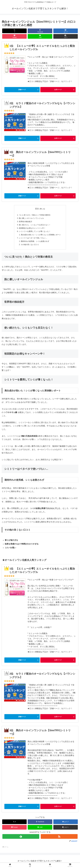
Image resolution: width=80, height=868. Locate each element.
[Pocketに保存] (14, 36)
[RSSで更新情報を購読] (59, 837)
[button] (66, 36)
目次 (37, 209)
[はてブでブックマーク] (66, 31)
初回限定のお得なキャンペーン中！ (32, 229)
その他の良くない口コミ (30, 246)
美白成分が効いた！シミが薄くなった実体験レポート (41, 235)
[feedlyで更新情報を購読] (21, 837)
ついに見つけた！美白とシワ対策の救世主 (35, 215)
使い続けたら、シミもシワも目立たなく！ (35, 225)
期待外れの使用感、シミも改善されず (35, 242)
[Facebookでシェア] (40, 31)
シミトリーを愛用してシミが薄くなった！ (35, 232)
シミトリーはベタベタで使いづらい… (33, 239)
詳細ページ (22, 90)
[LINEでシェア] (40, 36)
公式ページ (58, 90)
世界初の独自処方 (26, 222)
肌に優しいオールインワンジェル (31, 218)
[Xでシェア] (14, 31)
